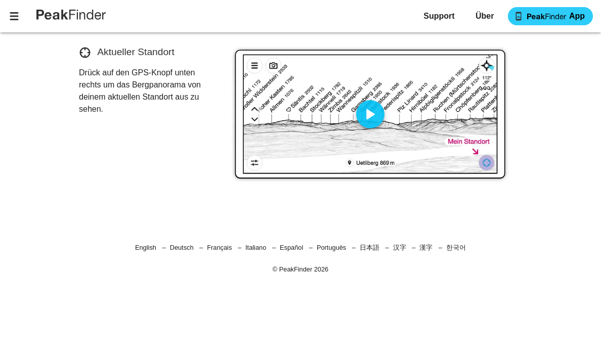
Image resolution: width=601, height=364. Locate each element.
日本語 (370, 247)
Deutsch (182, 247)
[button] (485, 16)
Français (219, 247)
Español (291, 247)
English (146, 247)
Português (331, 247)
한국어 (456, 247)
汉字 (400, 247)
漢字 (426, 247)
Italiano (256, 247)
